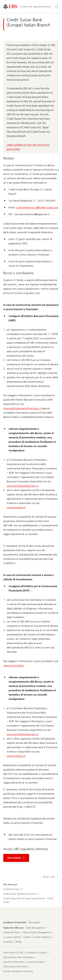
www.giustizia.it (16, 507)
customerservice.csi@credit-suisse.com (37, 207)
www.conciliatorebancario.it (22, 486)
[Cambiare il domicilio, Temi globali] (34, 923)
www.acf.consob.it (14, 665)
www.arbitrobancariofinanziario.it (22, 408)
